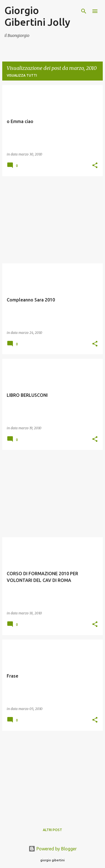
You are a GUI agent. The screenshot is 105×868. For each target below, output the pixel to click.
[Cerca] (84, 11)
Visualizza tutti (22, 75)
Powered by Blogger (53, 849)
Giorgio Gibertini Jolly (37, 16)
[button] (95, 166)
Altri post (53, 830)
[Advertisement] (53, 220)
